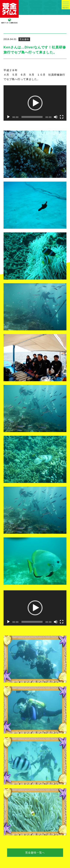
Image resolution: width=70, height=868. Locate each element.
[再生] (8, 117)
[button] (35, 103)
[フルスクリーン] (62, 117)
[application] (35, 103)
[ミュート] (56, 117)
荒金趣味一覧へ (35, 853)
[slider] (32, 117)
